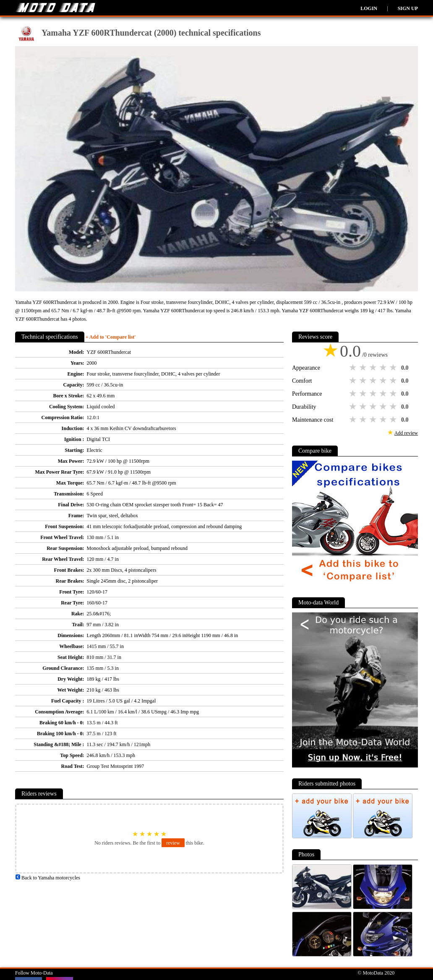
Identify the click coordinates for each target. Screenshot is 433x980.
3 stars (374, 368)
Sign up (408, 8)
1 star (354, 368)
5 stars (394, 368)
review (173, 843)
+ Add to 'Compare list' (111, 337)
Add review (406, 433)
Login (369, 8)
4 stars (384, 368)
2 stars (364, 368)
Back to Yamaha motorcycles (48, 878)
